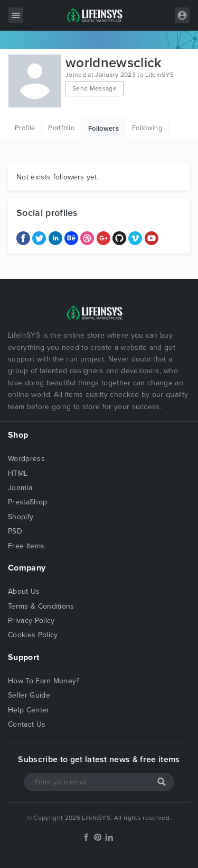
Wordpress (26, 459)
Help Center (29, 710)
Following (147, 128)
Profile (25, 128)
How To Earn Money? (44, 681)
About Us (24, 591)
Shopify (21, 517)
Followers (103, 129)
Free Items (26, 546)
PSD (15, 531)
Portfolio (61, 128)
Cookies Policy (33, 635)
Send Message (95, 88)
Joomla (20, 488)
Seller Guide (29, 695)
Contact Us (27, 724)
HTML (18, 473)
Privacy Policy (31, 621)
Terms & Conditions (41, 606)
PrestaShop (27, 502)
